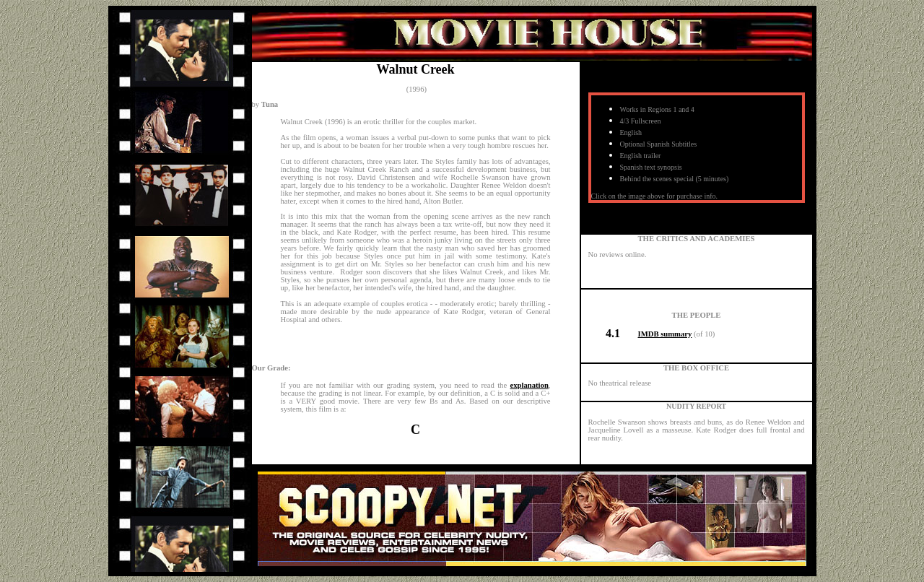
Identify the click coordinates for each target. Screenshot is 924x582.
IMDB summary (665, 334)
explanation (529, 385)
